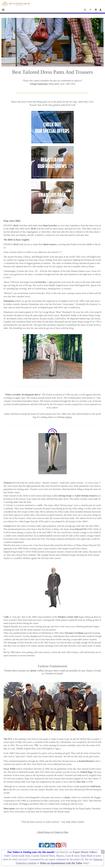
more (77, 856)
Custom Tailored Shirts (43, 856)
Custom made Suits (20, 856)
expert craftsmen (57, 859)
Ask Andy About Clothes (73, 822)
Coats (68, 856)
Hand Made (87, 856)
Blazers (60, 856)
